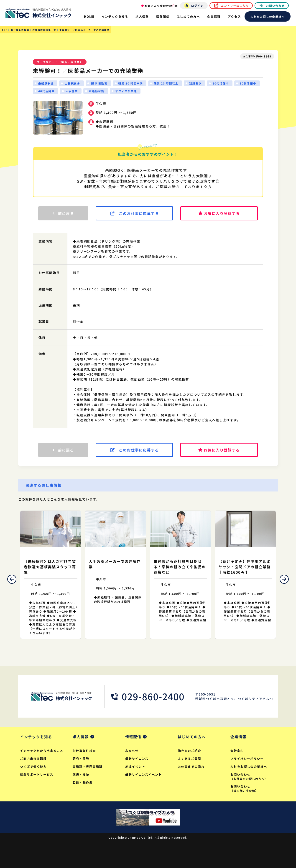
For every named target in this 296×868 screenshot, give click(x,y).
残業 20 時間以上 (166, 83)
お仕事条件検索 (84, 751)
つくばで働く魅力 (33, 767)
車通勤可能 (97, 91)
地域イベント (135, 767)
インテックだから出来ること (42, 751)
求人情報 (81, 737)
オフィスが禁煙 (126, 91)
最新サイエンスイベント (143, 774)
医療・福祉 (81, 774)
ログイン (197, 6)
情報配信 (133, 737)
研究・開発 (81, 759)
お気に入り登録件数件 (161, 6)
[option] (51, 575)
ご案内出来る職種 (33, 759)
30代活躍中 (248, 83)
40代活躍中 (46, 91)
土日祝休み (72, 83)
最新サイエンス (137, 759)
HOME (89, 16)
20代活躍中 (221, 83)
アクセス (235, 16)
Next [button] (284, 579)
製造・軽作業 (83, 782)
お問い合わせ (275, 6)
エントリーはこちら (235, 6)
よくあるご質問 (189, 759)
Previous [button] (12, 579)
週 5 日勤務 (99, 83)
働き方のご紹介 (189, 751)
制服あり (195, 83)
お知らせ (132, 751)
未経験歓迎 (46, 83)
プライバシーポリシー (247, 759)
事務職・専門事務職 (88, 767)
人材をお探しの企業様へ (268, 16)
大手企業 (72, 91)
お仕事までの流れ (191, 767)
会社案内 (237, 751)
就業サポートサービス (37, 774)
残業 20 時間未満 (131, 83)
